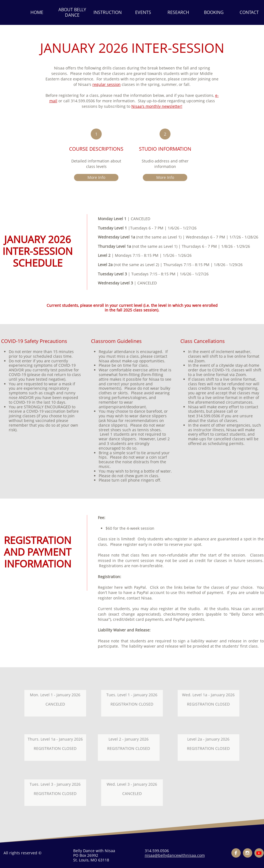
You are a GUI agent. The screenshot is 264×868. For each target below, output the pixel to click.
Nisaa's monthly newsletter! (157, 106)
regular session (107, 84)
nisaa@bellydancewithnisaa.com (175, 855)
